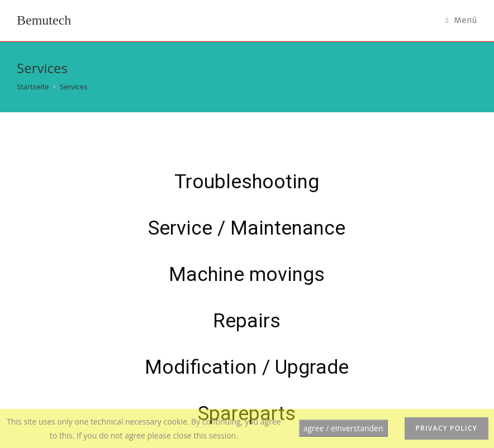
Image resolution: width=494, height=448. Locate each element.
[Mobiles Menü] (461, 21)
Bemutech (44, 20)
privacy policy (446, 428)
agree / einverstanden (343, 428)
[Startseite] (33, 87)
